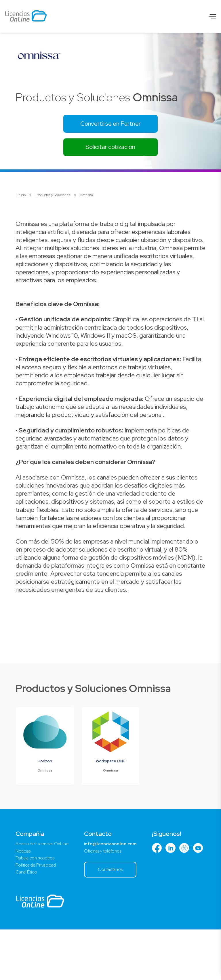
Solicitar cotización (111, 149)
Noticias (23, 900)
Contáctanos (116, 919)
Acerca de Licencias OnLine (44, 892)
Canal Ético (27, 922)
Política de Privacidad (37, 915)
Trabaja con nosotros (36, 907)
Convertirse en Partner (110, 124)
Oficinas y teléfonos (109, 900)
